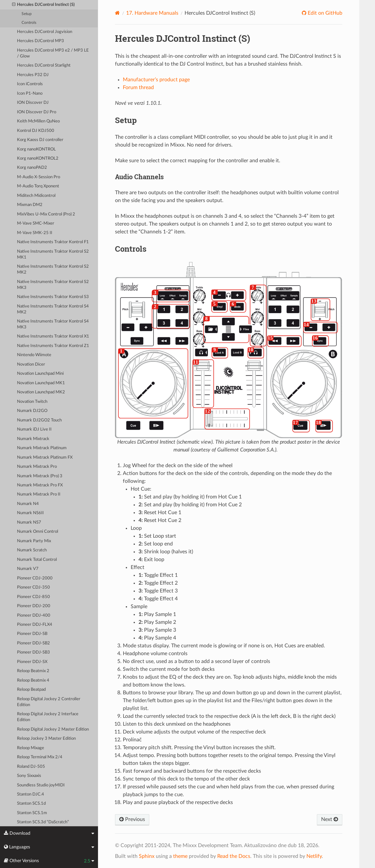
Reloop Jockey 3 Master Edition (46, 739)
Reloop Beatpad (31, 690)
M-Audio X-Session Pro (39, 177)
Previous (132, 819)
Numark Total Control (37, 560)
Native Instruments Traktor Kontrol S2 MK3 (53, 285)
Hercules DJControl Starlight (44, 65)
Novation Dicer (31, 364)
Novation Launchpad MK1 (41, 383)
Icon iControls (30, 84)
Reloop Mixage (31, 748)
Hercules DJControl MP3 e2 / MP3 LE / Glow (53, 53)
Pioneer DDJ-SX (32, 662)
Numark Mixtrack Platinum (42, 448)
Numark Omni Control (38, 532)
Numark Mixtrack (33, 439)
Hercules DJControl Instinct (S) (44, 5)
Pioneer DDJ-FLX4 (35, 625)
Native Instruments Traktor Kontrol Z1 (53, 346)
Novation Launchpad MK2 (41, 392)
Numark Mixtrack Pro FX (40, 485)
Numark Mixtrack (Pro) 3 (40, 476)
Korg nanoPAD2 (32, 168)
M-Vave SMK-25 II (35, 233)
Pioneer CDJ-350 (33, 587)
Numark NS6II (30, 513)
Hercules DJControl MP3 (41, 41)
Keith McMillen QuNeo (38, 121)
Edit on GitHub (324, 13)
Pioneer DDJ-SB (32, 634)
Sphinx (147, 856)
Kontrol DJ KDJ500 (36, 131)
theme (180, 856)
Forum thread (138, 87)
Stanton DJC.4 (31, 794)
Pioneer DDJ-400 (34, 615)
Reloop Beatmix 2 (33, 671)
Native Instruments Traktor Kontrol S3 (53, 297)
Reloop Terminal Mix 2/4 (40, 757)
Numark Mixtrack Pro (37, 467)
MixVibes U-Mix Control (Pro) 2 (46, 214)
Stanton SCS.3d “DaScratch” (43, 822)
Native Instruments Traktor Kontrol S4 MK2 (53, 309)
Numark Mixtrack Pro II (39, 494)
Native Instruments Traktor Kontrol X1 (53, 336)
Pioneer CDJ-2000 (35, 578)
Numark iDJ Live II (34, 429)
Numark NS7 (29, 522)
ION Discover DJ (33, 103)
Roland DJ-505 (31, 767)
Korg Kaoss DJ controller (40, 140)
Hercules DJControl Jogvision (45, 32)
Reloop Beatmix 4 (33, 680)
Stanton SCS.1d (31, 804)
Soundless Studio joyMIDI (41, 785)
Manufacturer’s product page (156, 80)
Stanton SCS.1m (32, 813)
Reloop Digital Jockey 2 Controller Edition (49, 702)
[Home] (117, 13)
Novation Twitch (32, 402)
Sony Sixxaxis (29, 776)
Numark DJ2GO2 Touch (39, 420)
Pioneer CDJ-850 (33, 597)
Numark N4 (28, 504)
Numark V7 (28, 569)
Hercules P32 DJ (33, 75)
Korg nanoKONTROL (36, 149)
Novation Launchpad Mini (40, 374)
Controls (29, 23)
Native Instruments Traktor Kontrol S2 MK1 (53, 254)
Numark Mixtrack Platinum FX (45, 458)
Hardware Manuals (152, 13)
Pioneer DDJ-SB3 (33, 652)
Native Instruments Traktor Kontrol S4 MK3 (53, 324)
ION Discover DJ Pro (37, 112)
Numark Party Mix (34, 541)
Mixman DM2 (30, 205)
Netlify (314, 856)
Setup (27, 14)
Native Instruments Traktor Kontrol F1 (53, 242)
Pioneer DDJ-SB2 (33, 643)
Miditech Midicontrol (36, 196)
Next (330, 819)
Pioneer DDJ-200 (34, 606)
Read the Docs (234, 856)
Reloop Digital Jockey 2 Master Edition (53, 729)
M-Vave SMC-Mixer (36, 223)
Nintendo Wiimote (34, 355)
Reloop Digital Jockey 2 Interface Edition (48, 717)
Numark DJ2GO (32, 411)
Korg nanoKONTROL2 (38, 158)
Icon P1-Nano (30, 94)
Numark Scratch (32, 550)
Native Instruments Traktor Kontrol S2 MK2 (53, 269)
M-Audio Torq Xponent (38, 186)
